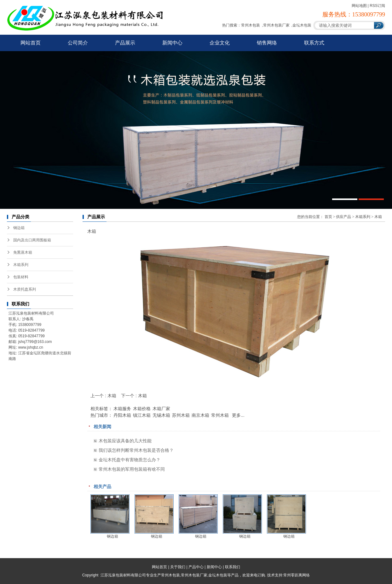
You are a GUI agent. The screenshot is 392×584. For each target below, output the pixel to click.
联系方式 (314, 43)
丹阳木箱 (122, 415)
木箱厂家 (161, 409)
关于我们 (178, 567)
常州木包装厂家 (276, 25)
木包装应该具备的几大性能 (125, 441)
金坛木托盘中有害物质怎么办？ (130, 460)
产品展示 (125, 43)
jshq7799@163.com (35, 342)
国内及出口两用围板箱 (32, 240)
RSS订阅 (377, 6)
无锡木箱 (161, 415)
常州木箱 (220, 415)
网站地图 (359, 6)
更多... (238, 415)
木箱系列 (21, 265)
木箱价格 (142, 409)
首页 (328, 217)
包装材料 (21, 277)
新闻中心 (172, 43)
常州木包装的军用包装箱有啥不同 (132, 469)
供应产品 (343, 217)
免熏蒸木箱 (23, 252)
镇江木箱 (142, 415)
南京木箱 (200, 415)
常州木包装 (251, 25)
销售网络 (267, 43)
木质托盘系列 (25, 289)
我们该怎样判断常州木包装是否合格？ (136, 450)
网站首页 (31, 43)
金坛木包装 (302, 25)
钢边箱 (19, 228)
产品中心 (196, 567)
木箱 (378, 217)
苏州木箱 (181, 415)
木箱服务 (122, 409)
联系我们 (233, 567)
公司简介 (78, 43)
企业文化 (220, 43)
